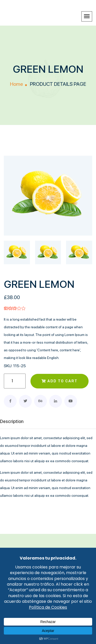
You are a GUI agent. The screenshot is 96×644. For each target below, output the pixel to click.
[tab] (17, 255)
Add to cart (60, 381)
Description (12, 421)
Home (17, 84)
